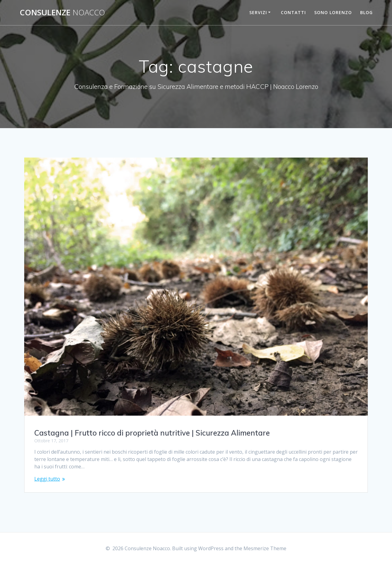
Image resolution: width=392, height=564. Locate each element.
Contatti (293, 12)
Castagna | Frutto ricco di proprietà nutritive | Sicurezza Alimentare (152, 433)
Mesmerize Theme (265, 548)
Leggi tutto (47, 479)
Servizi (258, 12)
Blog (366, 12)
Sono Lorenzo (333, 12)
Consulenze (62, 13)
